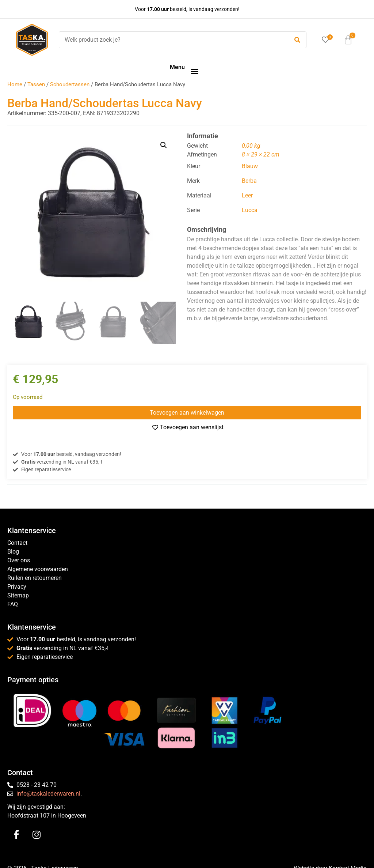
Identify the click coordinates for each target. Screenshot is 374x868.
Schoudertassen (70, 84)
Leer (247, 195)
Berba (249, 181)
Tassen (36, 84)
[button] (194, 71)
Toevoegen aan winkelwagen (187, 413)
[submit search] (297, 40)
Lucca (250, 210)
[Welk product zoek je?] (172, 40)
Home (15, 84)
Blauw (250, 166)
